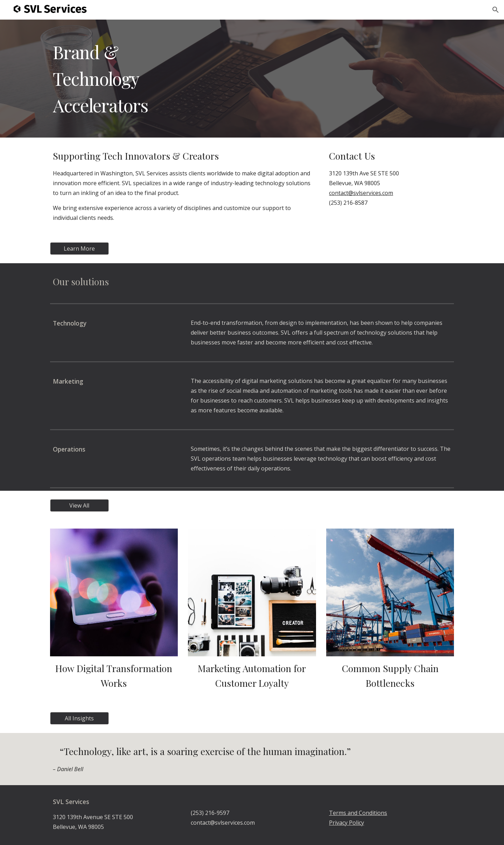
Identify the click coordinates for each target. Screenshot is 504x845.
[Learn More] (79, 249)
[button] (496, 10)
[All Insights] (79, 718)
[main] (252, 79)
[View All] (79, 505)
